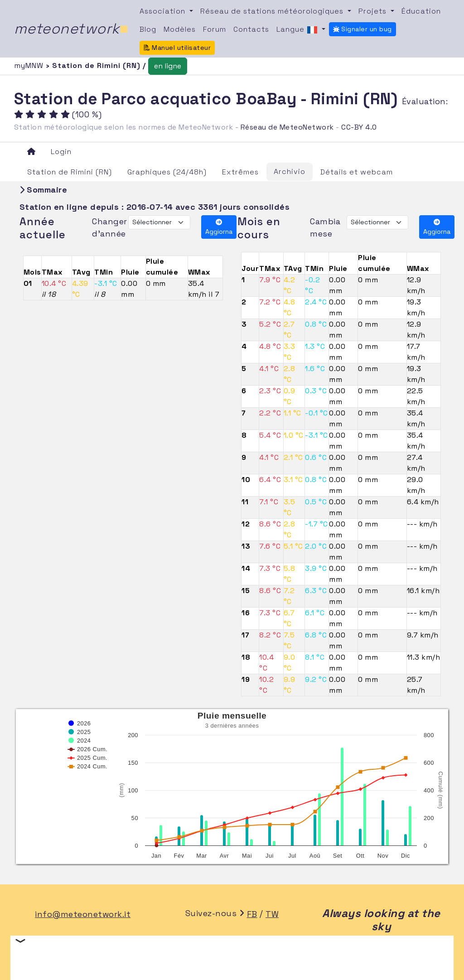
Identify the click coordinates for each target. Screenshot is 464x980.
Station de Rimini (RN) (70, 172)
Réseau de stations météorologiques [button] (273, 11)
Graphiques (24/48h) (167, 172)
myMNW (30, 65)
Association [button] (164, 11)
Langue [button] (298, 30)
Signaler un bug (362, 29)
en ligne (168, 66)
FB (252, 914)
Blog (148, 29)
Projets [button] (374, 11)
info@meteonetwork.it (83, 914)
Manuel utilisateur (177, 48)
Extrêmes (240, 172)
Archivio (290, 171)
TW (272, 914)
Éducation (421, 11)
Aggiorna (219, 227)
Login (61, 152)
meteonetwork (71, 29)
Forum (215, 29)
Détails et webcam (357, 172)
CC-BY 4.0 (359, 127)
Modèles (180, 29)
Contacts (251, 29)
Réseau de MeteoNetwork (287, 127)
